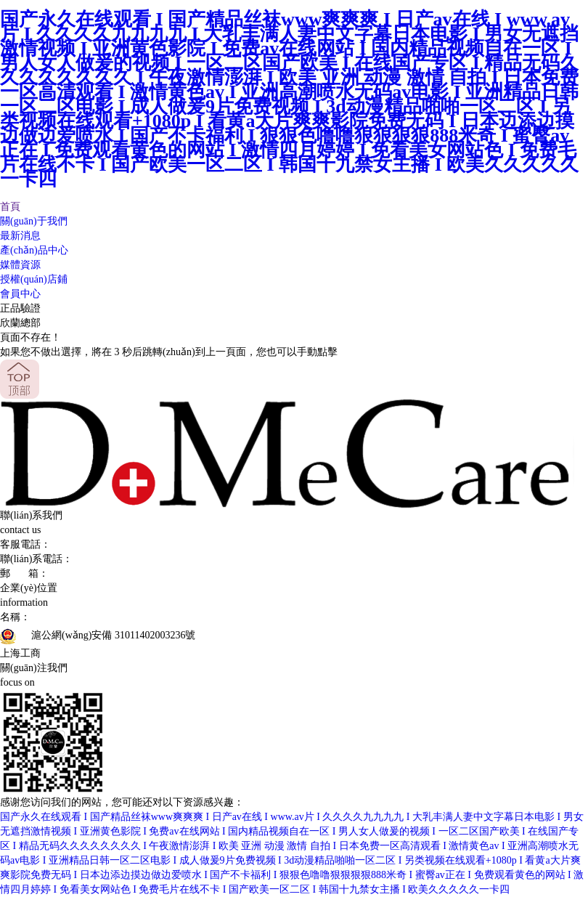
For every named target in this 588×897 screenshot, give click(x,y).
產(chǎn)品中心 (34, 250)
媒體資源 (20, 265)
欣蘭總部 (20, 323)
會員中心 (20, 294)
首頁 (10, 207)
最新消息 (20, 236)
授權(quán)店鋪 (34, 279)
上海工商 (20, 653)
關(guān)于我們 (34, 221)
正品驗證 (20, 308)
